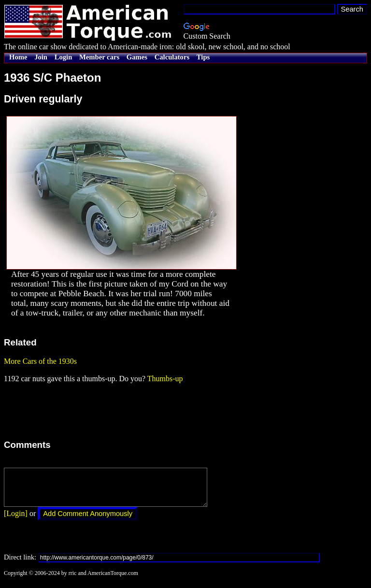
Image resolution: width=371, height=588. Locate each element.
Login (64, 57)
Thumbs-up (165, 379)
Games (137, 57)
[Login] (16, 521)
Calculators (172, 57)
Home (18, 57)
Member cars (99, 57)
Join (41, 57)
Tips (203, 57)
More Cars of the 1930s (40, 361)
